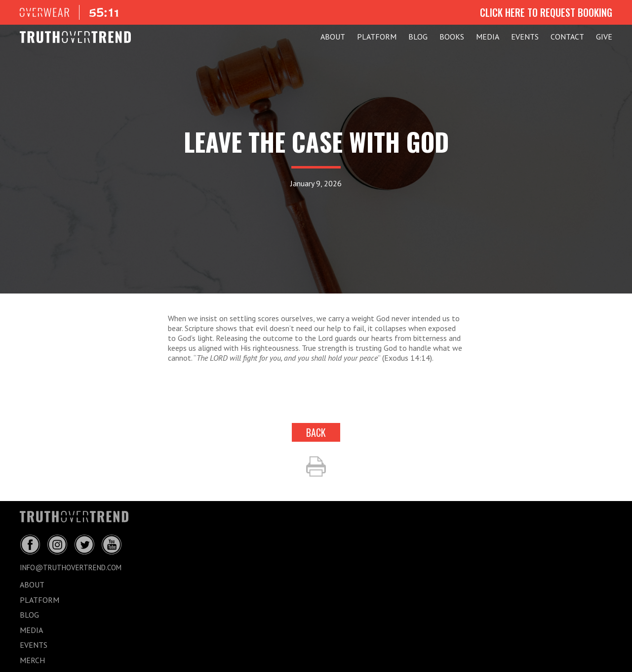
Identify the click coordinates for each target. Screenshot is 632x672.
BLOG (418, 37)
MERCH (32, 660)
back (316, 432)
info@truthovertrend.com (71, 567)
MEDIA (488, 37)
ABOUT (333, 37)
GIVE (604, 37)
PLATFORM (377, 37)
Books (452, 37)
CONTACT (567, 37)
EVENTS (525, 37)
